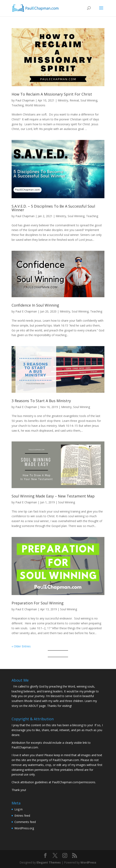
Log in (18, 809)
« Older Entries (21, 646)
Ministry (63, 100)
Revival (74, 100)
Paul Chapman (25, 100)
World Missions (35, 105)
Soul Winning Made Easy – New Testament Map (53, 496)
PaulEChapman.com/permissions (74, 782)
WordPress (88, 862)
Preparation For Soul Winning (38, 603)
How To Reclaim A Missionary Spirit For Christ (52, 94)
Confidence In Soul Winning (35, 305)
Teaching (18, 105)
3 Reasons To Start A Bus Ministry (41, 401)
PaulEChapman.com (25, 747)
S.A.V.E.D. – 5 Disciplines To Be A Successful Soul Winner (53, 208)
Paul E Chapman (26, 311)
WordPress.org (24, 828)
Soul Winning (89, 100)
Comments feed (25, 822)
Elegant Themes (49, 862)
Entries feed (22, 816)
